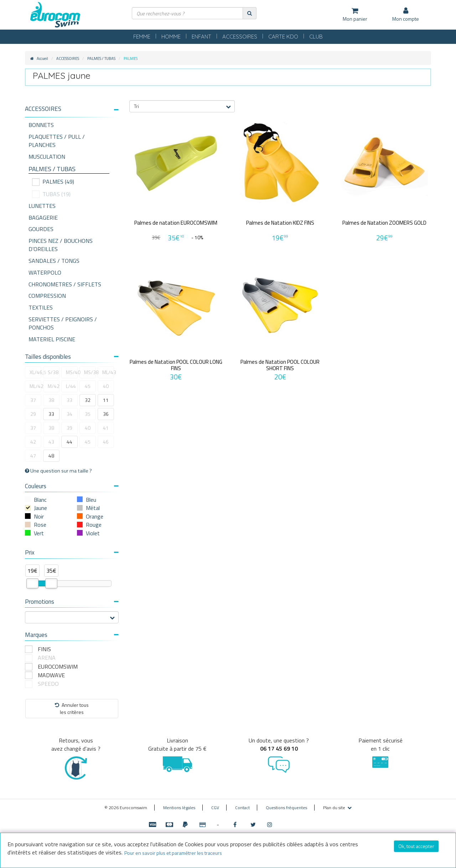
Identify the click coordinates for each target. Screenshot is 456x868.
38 (51, 400)
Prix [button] (72, 552)
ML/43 (108, 372)
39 (69, 428)
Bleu (91, 500)
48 (51, 456)
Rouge (94, 525)
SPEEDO (48, 684)
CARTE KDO (283, 37)
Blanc (40, 500)
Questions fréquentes (286, 808)
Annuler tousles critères (72, 708)
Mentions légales (179, 808)
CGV (215, 808)
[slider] (32, 583)
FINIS (44, 649)
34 (69, 414)
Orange (95, 516)
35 (88, 414)
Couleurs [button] (72, 486)
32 (88, 400)
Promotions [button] (72, 602)
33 (69, 400)
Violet (93, 533)
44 (69, 442)
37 (33, 400)
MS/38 (90, 372)
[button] (72, 109)
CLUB (316, 37)
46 (106, 442)
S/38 (53, 372)
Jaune (40, 508)
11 (106, 400)
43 (51, 442)
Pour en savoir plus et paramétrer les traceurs (173, 853)
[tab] (72, 112)
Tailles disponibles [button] (72, 357)
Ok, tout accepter (416, 846)
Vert (39, 533)
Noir (39, 516)
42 (33, 442)
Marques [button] (72, 635)
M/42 (54, 386)
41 (106, 428)
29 (33, 414)
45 (88, 386)
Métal (93, 508)
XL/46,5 (35, 372)
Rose (40, 525)
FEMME (142, 37)
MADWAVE (51, 675)
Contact (242, 808)
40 (106, 386)
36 (106, 414)
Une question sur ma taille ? (58, 471)
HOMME (171, 37)
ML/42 (35, 386)
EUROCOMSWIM (58, 667)
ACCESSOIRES (240, 37)
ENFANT (201, 37)
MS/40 (72, 372)
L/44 (71, 386)
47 (33, 456)
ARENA (47, 658)
